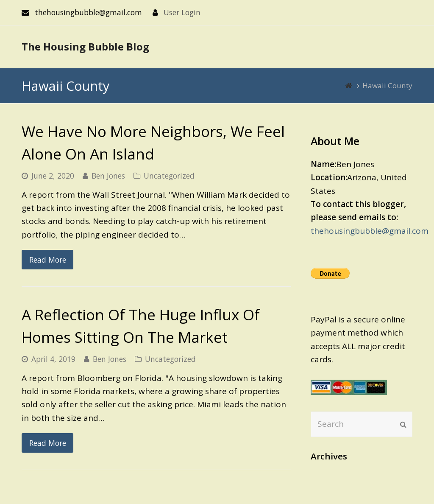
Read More (48, 260)
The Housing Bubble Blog (85, 46)
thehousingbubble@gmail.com (370, 231)
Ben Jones (108, 176)
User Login (182, 12)
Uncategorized (169, 176)
